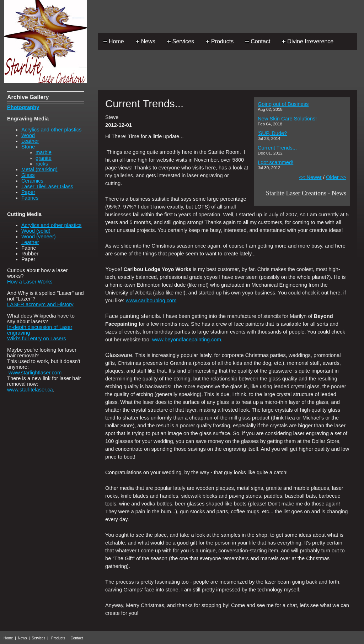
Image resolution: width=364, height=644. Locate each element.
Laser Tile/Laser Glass (47, 186)
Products (222, 41)
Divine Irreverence (310, 41)
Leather (30, 141)
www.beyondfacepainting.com (187, 340)
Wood (28, 135)
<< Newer (310, 177)
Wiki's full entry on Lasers (37, 339)
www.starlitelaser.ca (30, 390)
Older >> (336, 177)
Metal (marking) (39, 169)
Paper (28, 192)
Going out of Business (283, 104)
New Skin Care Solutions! (287, 119)
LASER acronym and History (40, 304)
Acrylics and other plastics (51, 130)
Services (183, 41)
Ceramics (32, 181)
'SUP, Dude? (272, 133)
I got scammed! (275, 162)
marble (44, 152)
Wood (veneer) (39, 237)
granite (44, 158)
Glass (28, 175)
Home (116, 41)
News (148, 41)
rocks (42, 164)
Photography (23, 107)
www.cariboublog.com (151, 301)
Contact (260, 41)
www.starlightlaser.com (35, 373)
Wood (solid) (36, 231)
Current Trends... (277, 148)
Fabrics (30, 198)
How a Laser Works (30, 282)
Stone (28, 147)
